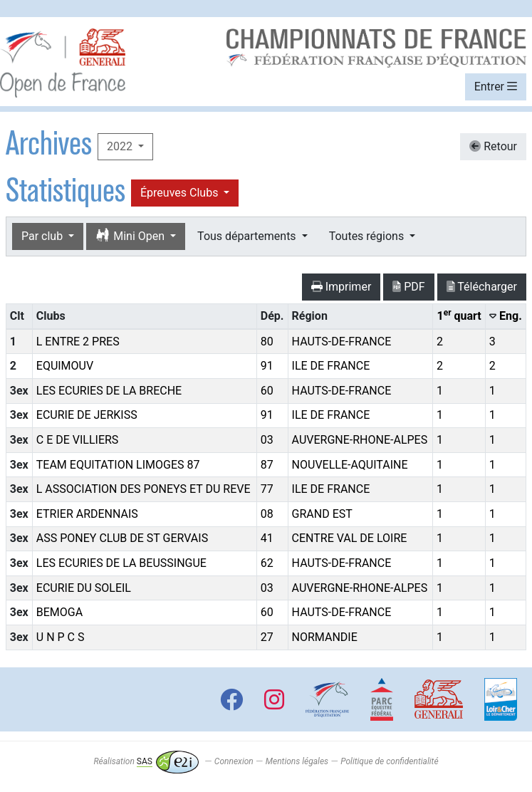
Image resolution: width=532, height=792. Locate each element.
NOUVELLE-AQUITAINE (350, 465)
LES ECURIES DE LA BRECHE (109, 391)
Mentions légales (297, 761)
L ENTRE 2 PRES (78, 342)
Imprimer (341, 287)
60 (267, 391)
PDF (408, 287)
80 (267, 342)
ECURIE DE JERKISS (87, 415)
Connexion (234, 761)
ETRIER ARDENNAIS (87, 514)
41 (267, 538)
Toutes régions (368, 236)
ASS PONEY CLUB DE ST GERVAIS (122, 538)
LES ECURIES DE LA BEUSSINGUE (121, 563)
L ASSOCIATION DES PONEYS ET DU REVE (144, 489)
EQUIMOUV (65, 366)
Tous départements (248, 236)
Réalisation (146, 761)
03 (267, 440)
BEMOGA (59, 612)
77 (267, 489)
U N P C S (61, 637)
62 (267, 563)
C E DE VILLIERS (78, 440)
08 (267, 514)
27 (267, 637)
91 (267, 366)
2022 (121, 146)
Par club (43, 236)
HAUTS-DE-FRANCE (342, 342)
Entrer (496, 87)
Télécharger (482, 287)
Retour (493, 146)
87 (267, 465)
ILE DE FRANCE (331, 366)
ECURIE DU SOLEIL (84, 588)
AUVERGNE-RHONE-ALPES (360, 440)
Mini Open (131, 236)
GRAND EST (322, 514)
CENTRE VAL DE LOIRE (350, 538)
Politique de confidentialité (389, 761)
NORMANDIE (325, 637)
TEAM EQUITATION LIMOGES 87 (118, 465)
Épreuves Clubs (181, 193)
